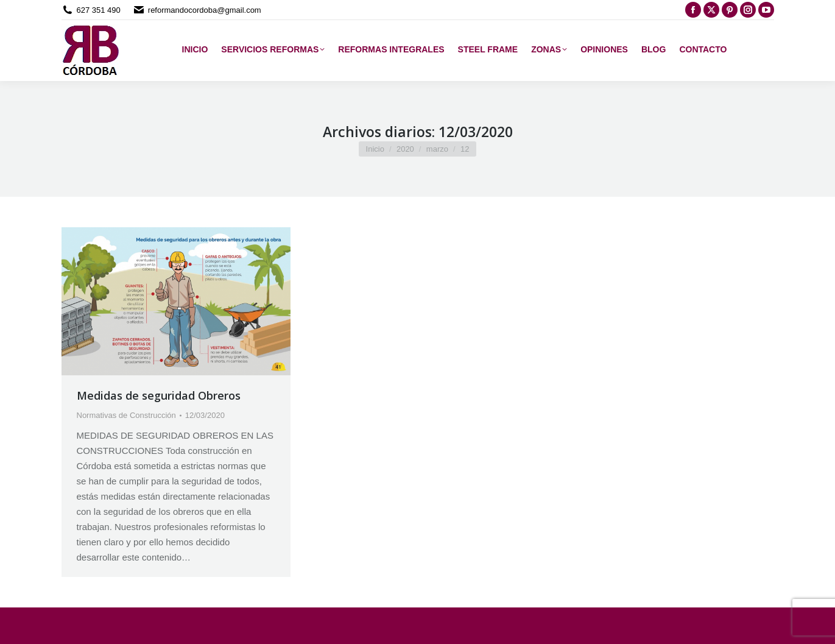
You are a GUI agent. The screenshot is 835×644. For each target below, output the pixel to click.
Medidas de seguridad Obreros (159, 395)
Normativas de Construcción (126, 415)
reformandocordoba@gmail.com (205, 10)
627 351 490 (99, 10)
